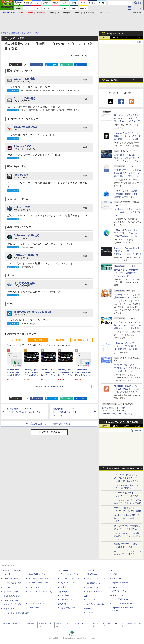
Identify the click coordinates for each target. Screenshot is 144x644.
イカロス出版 (89, 570)
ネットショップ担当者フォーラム (42, 578)
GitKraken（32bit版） (27, 235)
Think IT (7, 574)
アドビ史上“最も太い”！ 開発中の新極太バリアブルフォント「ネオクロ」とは (127, 368)
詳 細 (85, 80)
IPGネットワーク (116, 595)
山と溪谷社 (62, 592)
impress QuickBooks (120, 583)
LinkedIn (83, 65)
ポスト (17, 65)
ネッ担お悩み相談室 (12, 596)
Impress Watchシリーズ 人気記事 (122, 422)
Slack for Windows (25, 127)
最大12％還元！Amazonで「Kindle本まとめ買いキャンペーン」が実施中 (127, 273)
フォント (118, 13)
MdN (86, 596)
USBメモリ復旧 (23, 207)
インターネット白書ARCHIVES (16, 613)
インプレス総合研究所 (12, 583)
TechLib (90, 612)
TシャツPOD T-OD (69, 583)
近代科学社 (62, 604)
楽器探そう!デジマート (70, 578)
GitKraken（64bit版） (27, 255)
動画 (108, 13)
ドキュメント (89, 13)
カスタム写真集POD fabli (123, 603)
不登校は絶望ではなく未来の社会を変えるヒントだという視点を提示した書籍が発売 (127, 173)
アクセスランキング (115, 34)
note (68, 65)
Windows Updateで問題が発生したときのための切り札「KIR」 (127, 518)
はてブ (53, 65)
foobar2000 (21, 175)
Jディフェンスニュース (96, 578)
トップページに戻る (49, 432)
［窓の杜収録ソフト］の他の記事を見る (49, 424)
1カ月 (138, 38)
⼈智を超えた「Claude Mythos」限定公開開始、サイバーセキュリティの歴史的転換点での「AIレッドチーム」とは (127, 161)
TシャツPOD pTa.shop (122, 599)
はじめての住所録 (24, 283)
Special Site (112, 80)
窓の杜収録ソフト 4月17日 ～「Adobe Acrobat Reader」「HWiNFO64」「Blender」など (117, 411)
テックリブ (88, 609)
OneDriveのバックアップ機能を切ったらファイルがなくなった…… (127, 536)
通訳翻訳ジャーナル (95, 583)
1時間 (105, 38)
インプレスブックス (37, 603)
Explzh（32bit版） (25, 79)
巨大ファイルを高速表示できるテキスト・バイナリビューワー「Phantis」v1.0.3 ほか (127, 118)
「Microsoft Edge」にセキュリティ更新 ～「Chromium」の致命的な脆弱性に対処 (127, 233)
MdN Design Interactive (96, 604)
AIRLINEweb (92, 574)
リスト (26, 65)
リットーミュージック (70, 574)
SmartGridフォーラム (37, 574)
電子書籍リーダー (82, 340)
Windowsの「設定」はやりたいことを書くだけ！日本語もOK (127, 212)
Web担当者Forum (11, 578)
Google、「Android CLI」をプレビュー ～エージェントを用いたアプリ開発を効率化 (127, 251)
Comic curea (117, 578)
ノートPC (16, 340)
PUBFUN (113, 587)
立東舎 (64, 587)
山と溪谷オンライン (69, 595)
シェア (39, 65)
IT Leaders (8, 587)
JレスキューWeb (93, 587)
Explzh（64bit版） (25, 98)
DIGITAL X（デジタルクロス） (41, 592)
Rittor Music (63, 570)
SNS (100, 13)
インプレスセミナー (37, 587)
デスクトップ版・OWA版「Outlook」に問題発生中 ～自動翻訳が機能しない (127, 194)
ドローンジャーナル (12, 592)
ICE (111, 570)
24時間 (116, 38)
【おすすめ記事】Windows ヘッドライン (124, 469)
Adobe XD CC (22, 146)
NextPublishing (35, 608)
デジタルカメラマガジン (13, 604)
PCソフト (38, 340)
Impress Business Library (39, 583)
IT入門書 (60, 340)
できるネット (9, 609)
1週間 (127, 38)
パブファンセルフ (119, 591)
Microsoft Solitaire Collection (32, 312)
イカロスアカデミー (95, 592)
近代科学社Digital (68, 608)
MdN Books (91, 600)
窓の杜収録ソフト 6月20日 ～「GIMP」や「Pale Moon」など (65, 412)
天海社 (115, 574)
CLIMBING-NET (67, 600)
